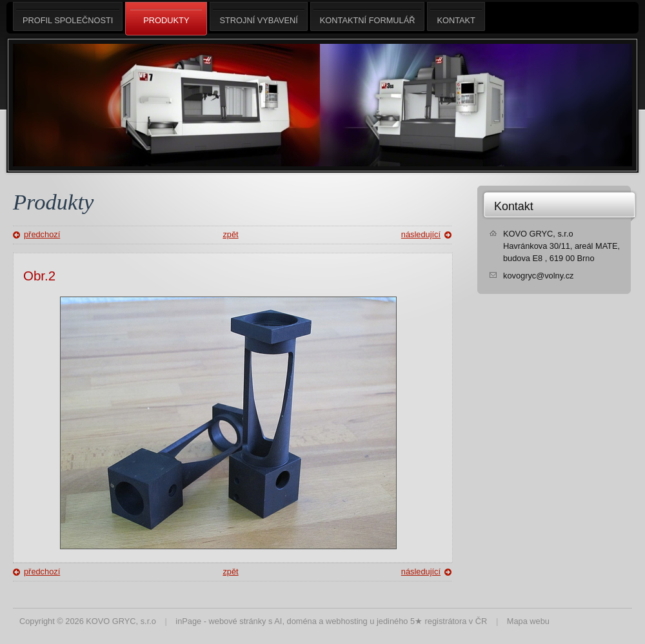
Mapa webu (528, 621)
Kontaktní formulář (368, 16)
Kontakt (514, 206)
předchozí (42, 234)
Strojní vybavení (258, 16)
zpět (230, 234)
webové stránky (238, 621)
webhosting (347, 621)
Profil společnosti (68, 16)
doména (302, 621)
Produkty (166, 19)
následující (421, 234)
